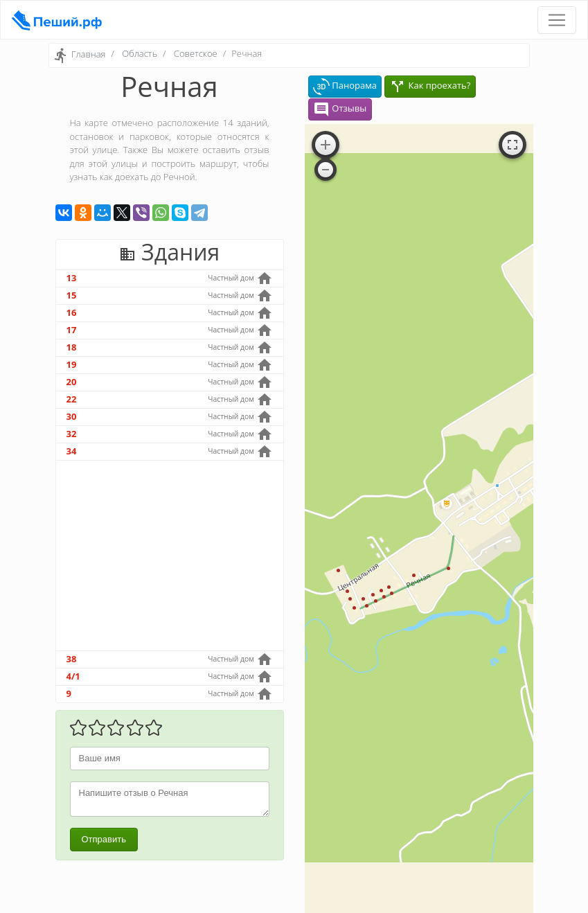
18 (72, 347)
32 (72, 434)
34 (72, 451)
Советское (196, 53)
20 (72, 382)
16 (72, 312)
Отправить (104, 839)
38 (72, 659)
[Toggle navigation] (557, 20)
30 (72, 416)
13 (72, 278)
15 (72, 295)
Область (140, 53)
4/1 (73, 676)
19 (72, 364)
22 (72, 399)
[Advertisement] (170, 556)
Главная (89, 55)
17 (72, 330)
